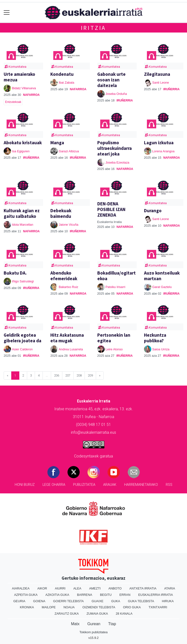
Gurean (94, 624)
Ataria (170, 588)
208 (79, 375)
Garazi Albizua (69, 151)
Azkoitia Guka (57, 595)
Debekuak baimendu (61, 213)
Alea (77, 588)
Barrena (85, 595)
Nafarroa (31, 95)
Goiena (39, 601)
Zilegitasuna (157, 74)
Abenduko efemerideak (64, 276)
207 (68, 375)
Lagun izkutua (159, 143)
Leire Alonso (114, 349)
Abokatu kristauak (23, 143)
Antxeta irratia (143, 588)
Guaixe (98, 601)
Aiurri (60, 588)
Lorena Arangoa (163, 151)
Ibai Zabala (66, 83)
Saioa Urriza (161, 349)
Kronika (27, 607)
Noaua (69, 607)
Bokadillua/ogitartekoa (116, 276)
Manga (57, 143)
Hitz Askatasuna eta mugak (67, 338)
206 (57, 375)
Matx (75, 624)
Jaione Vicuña (68, 225)
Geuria (19, 601)
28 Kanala (124, 614)
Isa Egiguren (21, 151)
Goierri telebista (68, 601)
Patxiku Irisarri (115, 287)
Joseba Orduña (116, 94)
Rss (169, 485)
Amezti (95, 588)
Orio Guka (132, 607)
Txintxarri (158, 607)
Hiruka (168, 601)
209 (90, 375)
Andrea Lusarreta (71, 349)
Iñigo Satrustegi (23, 281)
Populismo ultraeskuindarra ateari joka (115, 148)
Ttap (112, 624)
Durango (153, 211)
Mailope (49, 607)
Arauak (110, 485)
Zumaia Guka (97, 614)
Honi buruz (25, 485)
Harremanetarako (141, 485)
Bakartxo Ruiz (68, 287)
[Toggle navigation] (7, 13)
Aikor (42, 588)
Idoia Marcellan (23, 225)
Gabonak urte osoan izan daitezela (111, 80)
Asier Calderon (22, 349)
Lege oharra (54, 485)
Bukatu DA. (15, 273)
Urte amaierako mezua (19, 77)
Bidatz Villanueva (24, 88)
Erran (125, 595)
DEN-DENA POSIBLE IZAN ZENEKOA (111, 209)
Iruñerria (125, 100)
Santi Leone (161, 83)
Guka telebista (141, 601)
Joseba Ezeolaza (117, 162)
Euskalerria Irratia (155, 595)
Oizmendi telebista (99, 607)
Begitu (106, 595)
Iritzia (94, 28)
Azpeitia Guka (26, 595)
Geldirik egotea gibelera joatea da (22, 338)
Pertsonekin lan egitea (114, 338)
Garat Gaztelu (162, 287)
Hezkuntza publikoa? (155, 338)
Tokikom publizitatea (93, 632)
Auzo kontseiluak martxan (162, 276)
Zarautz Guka (67, 614)
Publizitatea (84, 485)
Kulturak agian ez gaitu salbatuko (22, 213)
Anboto (115, 588)
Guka (116, 601)
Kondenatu (62, 74)
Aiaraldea (21, 588)
